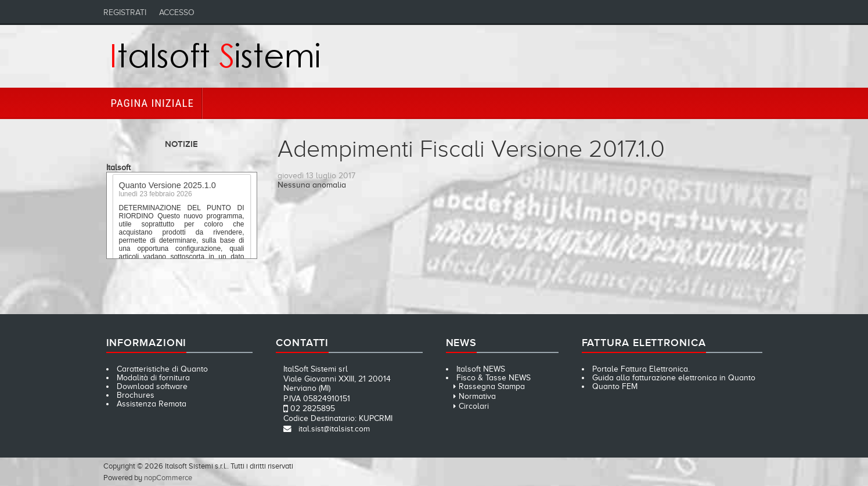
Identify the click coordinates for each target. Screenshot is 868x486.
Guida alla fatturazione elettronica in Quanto (674, 378)
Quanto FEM (615, 386)
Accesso (177, 12)
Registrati (125, 12)
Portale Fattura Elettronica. (641, 369)
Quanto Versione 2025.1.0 (168, 186)
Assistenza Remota (152, 404)
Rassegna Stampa (492, 386)
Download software (152, 386)
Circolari (474, 406)
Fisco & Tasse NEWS (494, 378)
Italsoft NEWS (481, 369)
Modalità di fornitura (153, 378)
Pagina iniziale (152, 103)
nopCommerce (168, 478)
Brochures (136, 395)
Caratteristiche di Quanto (162, 369)
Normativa (477, 396)
